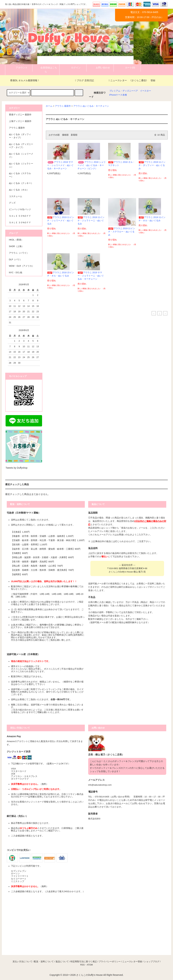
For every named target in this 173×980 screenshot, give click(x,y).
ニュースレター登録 (132, 962)
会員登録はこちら (46, 69)
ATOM (90, 965)
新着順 (74, 135)
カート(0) (127, 68)
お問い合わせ (100, 68)
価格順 (65, 135)
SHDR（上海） (16, 246)
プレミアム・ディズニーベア (124, 91)
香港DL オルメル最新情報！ (23, 80)
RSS (82, 965)
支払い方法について (22, 962)
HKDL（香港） (16, 240)
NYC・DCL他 (16, 273)
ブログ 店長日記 (85, 80)
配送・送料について (44, 962)
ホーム (49, 106)
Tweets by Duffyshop (17, 468)
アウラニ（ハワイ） (19, 253)
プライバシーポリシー (110, 962)
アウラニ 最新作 (63, 106)
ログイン (73, 68)
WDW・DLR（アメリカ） (22, 266)
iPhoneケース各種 (118, 95)
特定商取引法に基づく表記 (84, 962)
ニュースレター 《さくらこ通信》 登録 (132, 80)
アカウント (19, 68)
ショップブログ (152, 962)
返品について (62, 962)
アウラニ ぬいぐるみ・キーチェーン (91, 106)
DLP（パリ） (15, 260)
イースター (146, 91)
